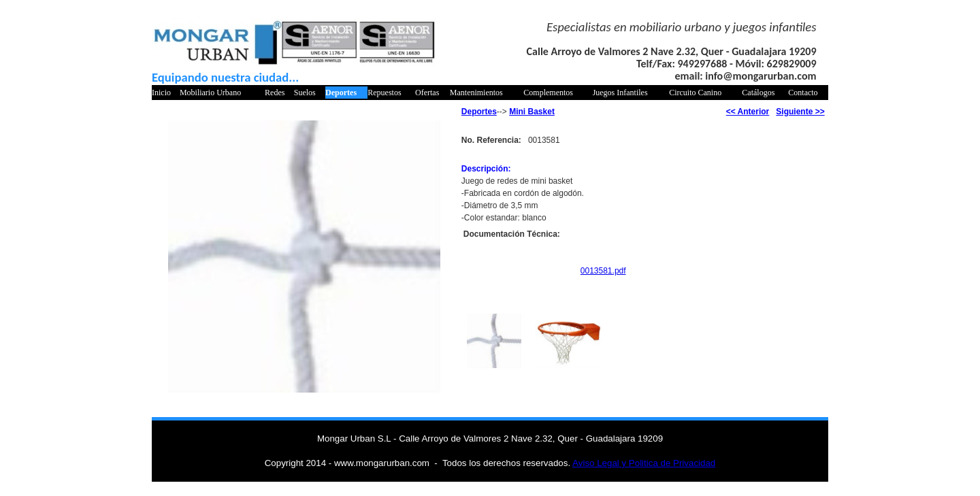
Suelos (305, 93)
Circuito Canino (695, 93)
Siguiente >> (800, 112)
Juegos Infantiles (620, 93)
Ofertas (427, 93)
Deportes (341, 93)
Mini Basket (532, 112)
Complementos (548, 93)
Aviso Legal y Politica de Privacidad (644, 463)
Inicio (161, 93)
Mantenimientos (476, 93)
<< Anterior (748, 112)
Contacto (803, 93)
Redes (275, 93)
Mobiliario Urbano (210, 93)
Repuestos (384, 93)
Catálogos (758, 93)
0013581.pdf (603, 271)
